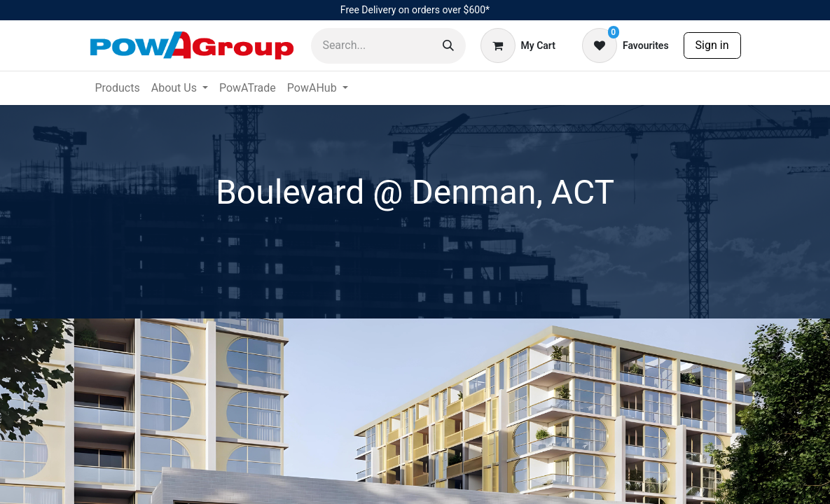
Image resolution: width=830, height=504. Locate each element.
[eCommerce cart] (518, 45)
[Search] (448, 46)
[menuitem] (118, 88)
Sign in (712, 45)
